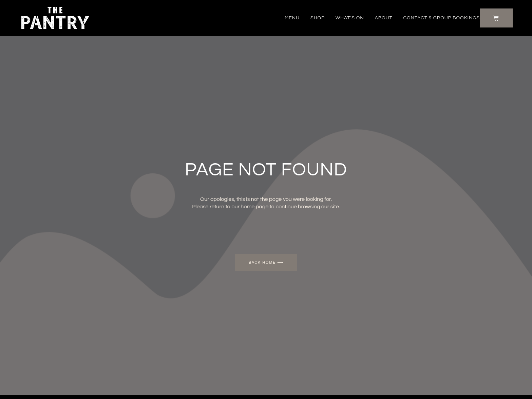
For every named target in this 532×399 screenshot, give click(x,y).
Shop (318, 18)
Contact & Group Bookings (441, 18)
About (384, 18)
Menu (292, 18)
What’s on (350, 18)
